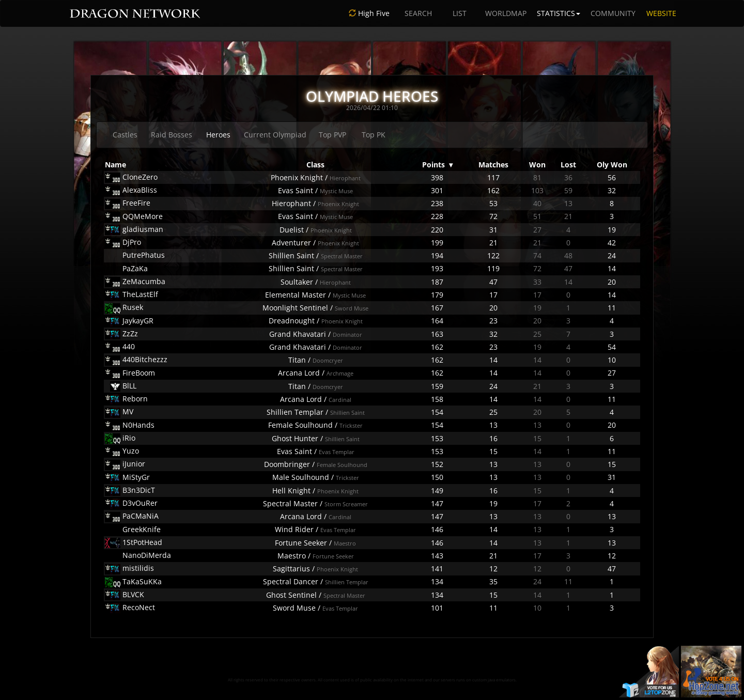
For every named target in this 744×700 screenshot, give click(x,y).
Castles (125, 135)
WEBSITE (661, 13)
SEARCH (418, 13)
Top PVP (332, 135)
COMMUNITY (613, 13)
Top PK (374, 135)
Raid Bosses (172, 135)
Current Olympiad (275, 135)
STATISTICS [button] (559, 13)
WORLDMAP (506, 13)
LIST (460, 13)
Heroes (218, 135)
